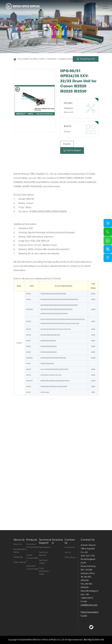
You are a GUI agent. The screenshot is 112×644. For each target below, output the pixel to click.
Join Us (68, 552)
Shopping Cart (86, 59)
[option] (35, 100)
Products (52, 59)
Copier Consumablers (69, 59)
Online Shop (70, 557)
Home (42, 59)
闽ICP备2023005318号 (94, 640)
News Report (45, 547)
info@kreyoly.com (89, 605)
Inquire (67, 144)
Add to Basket (72, 151)
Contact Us (70, 547)
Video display (20, 562)
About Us (18, 544)
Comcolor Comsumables (32, 547)
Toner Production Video (44, 571)
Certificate (18, 557)
